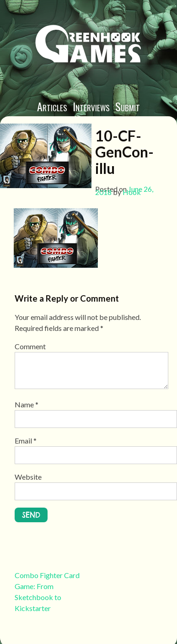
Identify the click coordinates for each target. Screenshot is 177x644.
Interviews (91, 106)
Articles (52, 106)
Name (27, 404)
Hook (132, 192)
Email (26, 441)
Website (28, 477)
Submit (128, 106)
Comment (30, 346)
